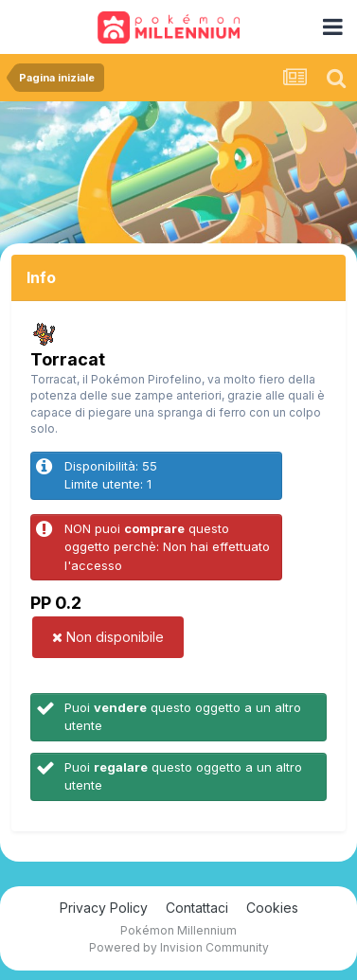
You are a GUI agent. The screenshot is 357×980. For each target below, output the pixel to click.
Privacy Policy (104, 908)
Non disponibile (108, 637)
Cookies (272, 908)
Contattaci (197, 908)
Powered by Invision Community (179, 947)
